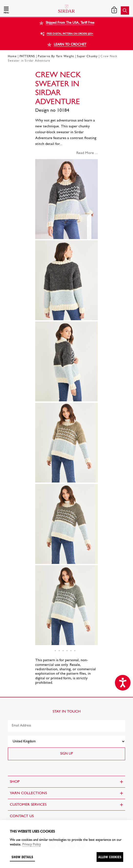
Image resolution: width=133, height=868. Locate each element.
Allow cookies (110, 857)
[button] (23, 11)
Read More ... (87, 153)
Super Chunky (87, 56)
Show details (22, 857)
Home (12, 56)
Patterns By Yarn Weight (56, 56)
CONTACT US (22, 816)
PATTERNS (27, 56)
